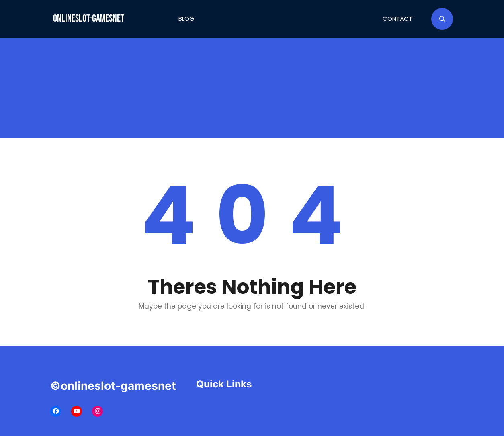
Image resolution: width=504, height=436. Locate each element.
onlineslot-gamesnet (89, 19)
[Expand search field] (442, 19)
